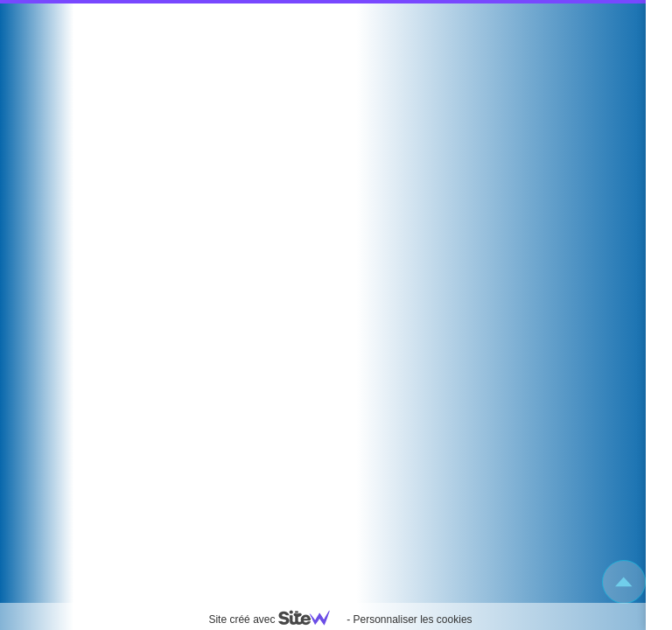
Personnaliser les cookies (412, 619)
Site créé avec (276, 619)
